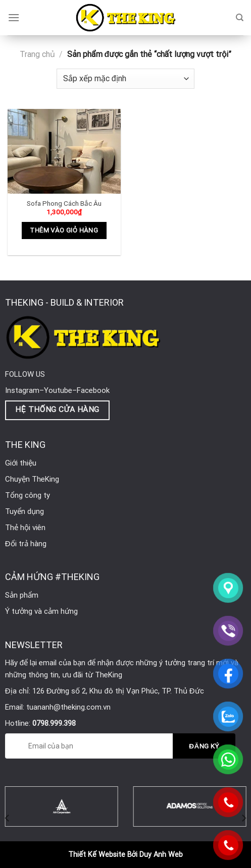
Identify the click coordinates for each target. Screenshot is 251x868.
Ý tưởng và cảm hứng (41, 611)
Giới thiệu (21, 463)
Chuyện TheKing (32, 479)
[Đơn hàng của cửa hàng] (125, 79)
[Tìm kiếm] (240, 18)
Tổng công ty (28, 495)
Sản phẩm (22, 595)
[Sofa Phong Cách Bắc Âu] (64, 151)
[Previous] (8, 818)
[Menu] (14, 17)
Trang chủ (37, 54)
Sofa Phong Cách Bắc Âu (64, 203)
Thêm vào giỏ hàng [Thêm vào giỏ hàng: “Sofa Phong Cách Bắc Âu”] (64, 230)
